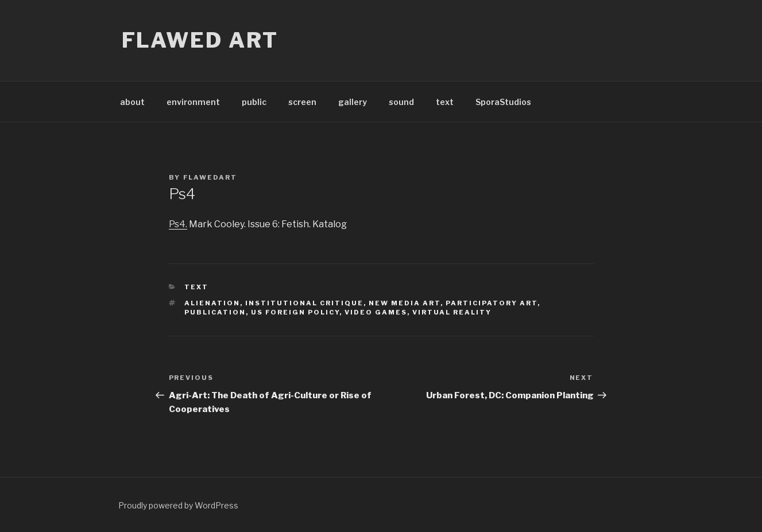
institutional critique (304, 303)
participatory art (492, 303)
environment (193, 102)
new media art (405, 303)
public (254, 102)
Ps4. (178, 224)
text (445, 102)
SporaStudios (503, 102)
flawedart (210, 177)
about (132, 102)
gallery (353, 102)
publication (215, 312)
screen (302, 102)
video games (376, 312)
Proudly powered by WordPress (178, 505)
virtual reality (452, 312)
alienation (212, 303)
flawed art (200, 40)
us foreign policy (295, 312)
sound (401, 102)
